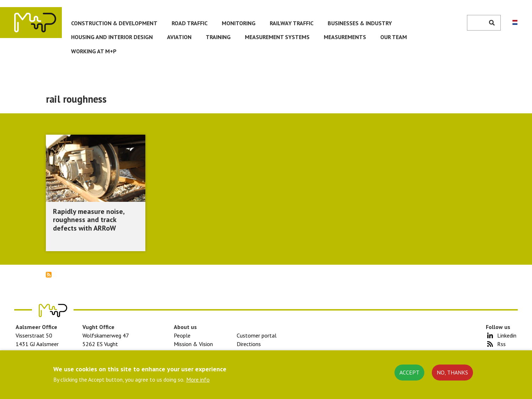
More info (198, 379)
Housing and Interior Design (112, 37)
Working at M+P (94, 51)
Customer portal (257, 335)
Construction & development (114, 23)
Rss (501, 344)
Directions (249, 344)
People (182, 335)
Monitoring (239, 23)
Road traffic (190, 23)
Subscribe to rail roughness (49, 275)
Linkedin (507, 335)
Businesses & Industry (360, 23)
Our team (394, 37)
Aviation (179, 37)
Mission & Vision (193, 344)
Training (218, 37)
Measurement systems (277, 37)
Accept (409, 372)
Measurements (345, 37)
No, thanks (452, 372)
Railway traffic (292, 23)
